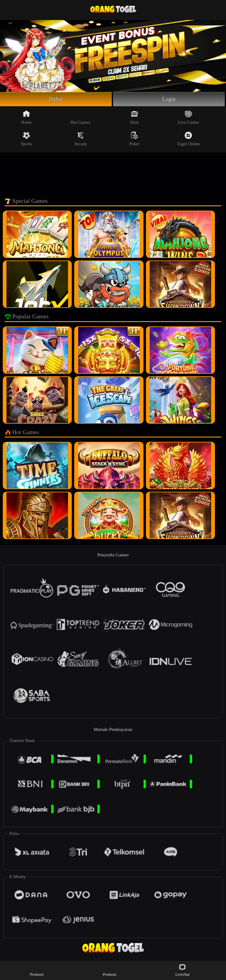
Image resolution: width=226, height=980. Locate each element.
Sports (26, 139)
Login (169, 99)
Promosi (37, 970)
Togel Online (188, 139)
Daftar (56, 99)
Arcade (81, 139)
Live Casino (188, 117)
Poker (134, 139)
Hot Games (80, 117)
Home (27, 117)
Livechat (182, 970)
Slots (134, 117)
